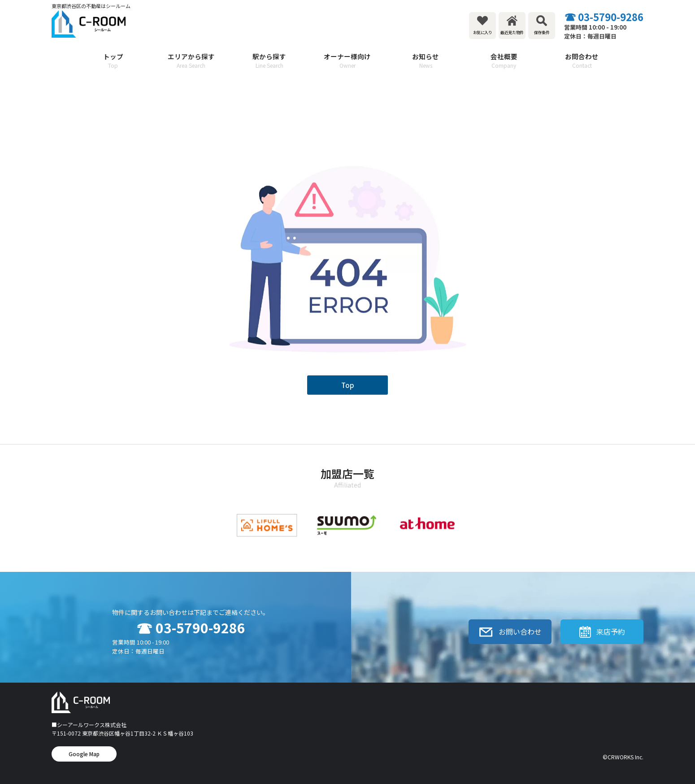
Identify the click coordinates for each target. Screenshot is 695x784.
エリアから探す (191, 61)
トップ (113, 61)
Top (348, 385)
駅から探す (269, 61)
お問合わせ (582, 61)
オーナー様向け (347, 61)
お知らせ (426, 61)
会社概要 (504, 61)
